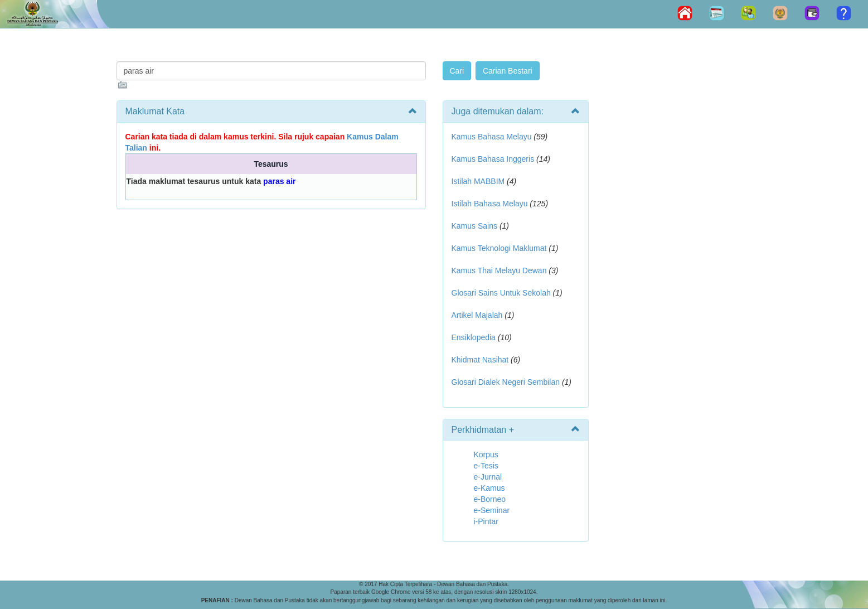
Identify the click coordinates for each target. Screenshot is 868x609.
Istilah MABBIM (478, 181)
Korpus (486, 455)
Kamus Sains (474, 226)
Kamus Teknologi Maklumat (499, 248)
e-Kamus (489, 488)
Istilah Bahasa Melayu (490, 204)
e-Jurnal (488, 477)
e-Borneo (490, 499)
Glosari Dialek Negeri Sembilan (506, 382)
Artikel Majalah (477, 315)
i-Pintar (486, 521)
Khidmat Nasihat (480, 360)
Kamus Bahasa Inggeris (493, 159)
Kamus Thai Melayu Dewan (499, 270)
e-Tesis (486, 466)
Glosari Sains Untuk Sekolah (501, 293)
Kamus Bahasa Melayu (493, 137)
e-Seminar (492, 510)
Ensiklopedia (474, 337)
